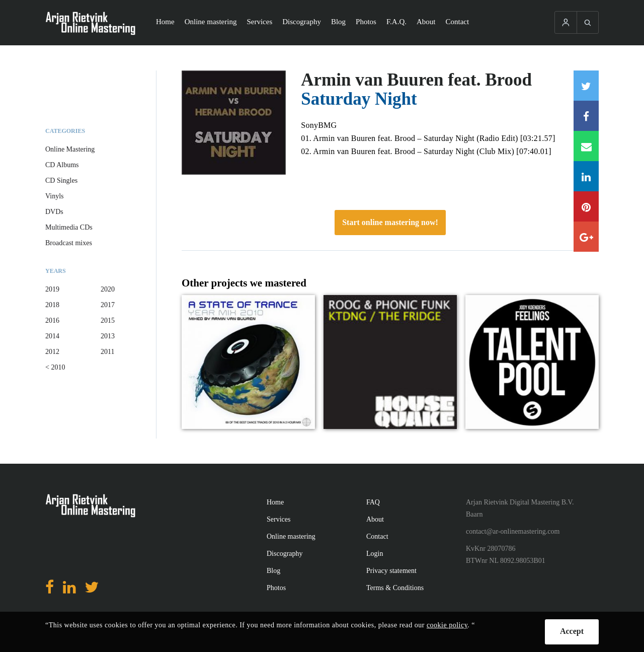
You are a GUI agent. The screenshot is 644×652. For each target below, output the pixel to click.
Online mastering (211, 22)
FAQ (373, 502)
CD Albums (62, 165)
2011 (107, 352)
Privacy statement (391, 571)
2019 (52, 289)
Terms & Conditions (395, 588)
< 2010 (55, 367)
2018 (52, 305)
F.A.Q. (396, 22)
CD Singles (61, 180)
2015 (108, 320)
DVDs (54, 212)
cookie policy (447, 625)
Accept (572, 631)
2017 (108, 305)
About (426, 22)
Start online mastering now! (390, 222)
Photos (366, 22)
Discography (302, 22)
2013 (108, 336)
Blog (338, 22)
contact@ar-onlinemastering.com (513, 531)
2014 (52, 336)
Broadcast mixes (69, 243)
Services (259, 22)
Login (375, 554)
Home (165, 22)
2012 (52, 352)
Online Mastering (70, 149)
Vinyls (55, 196)
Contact (458, 22)
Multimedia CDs (69, 227)
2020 (108, 289)
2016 (52, 320)
